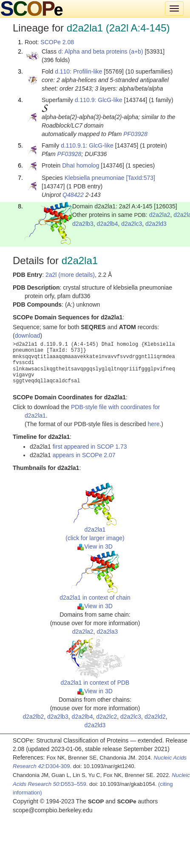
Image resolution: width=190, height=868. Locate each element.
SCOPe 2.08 (57, 42)
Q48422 (73, 195)
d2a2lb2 (33, 717)
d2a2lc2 (106, 717)
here (153, 424)
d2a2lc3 (132, 224)
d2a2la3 (107, 632)
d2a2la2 (160, 215)
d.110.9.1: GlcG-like (87, 145)
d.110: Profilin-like (78, 71)
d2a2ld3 (156, 224)
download (28, 336)
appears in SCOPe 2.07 (84, 455)
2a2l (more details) (70, 275)
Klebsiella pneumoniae (95, 178)
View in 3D (95, 546)
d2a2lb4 (108, 224)
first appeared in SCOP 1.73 (90, 447)
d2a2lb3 (83, 224)
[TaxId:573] (140, 178)
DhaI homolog (81, 165)
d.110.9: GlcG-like (99, 100)
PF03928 (135, 134)
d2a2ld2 (155, 717)
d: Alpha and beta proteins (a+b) (101, 51)
